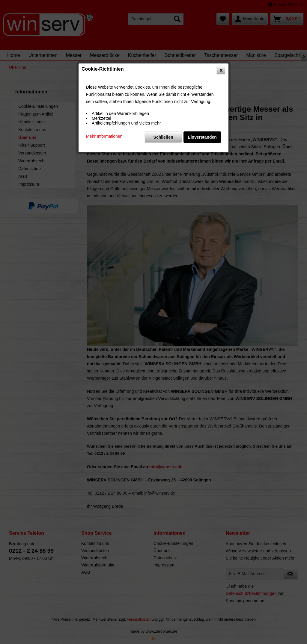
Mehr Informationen (104, 136)
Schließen (163, 137)
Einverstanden (202, 137)
